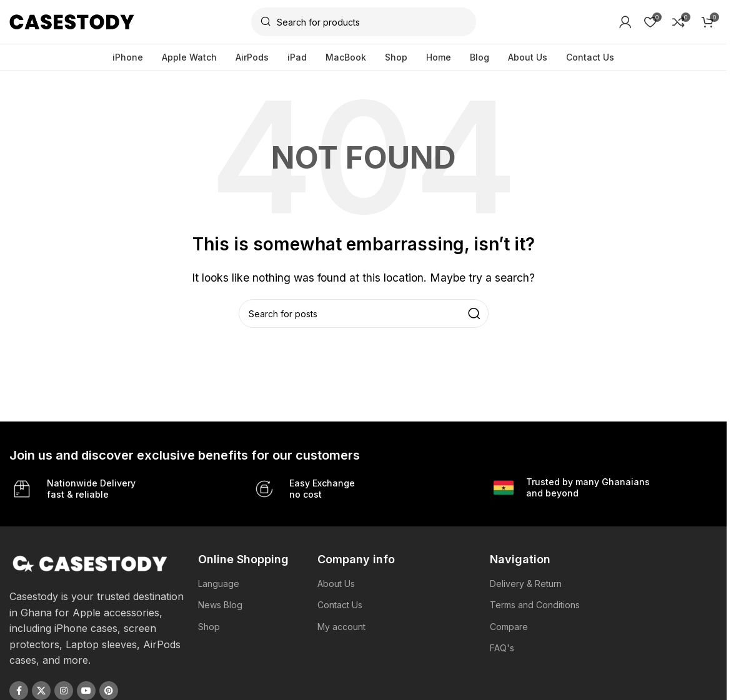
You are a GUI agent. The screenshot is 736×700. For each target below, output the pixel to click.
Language (219, 584)
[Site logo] (72, 21)
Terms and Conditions (535, 605)
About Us (336, 584)
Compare (509, 627)
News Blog (220, 605)
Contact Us (340, 605)
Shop (209, 627)
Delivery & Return (526, 584)
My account (341, 627)
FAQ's (502, 648)
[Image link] (90, 563)
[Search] (364, 22)
